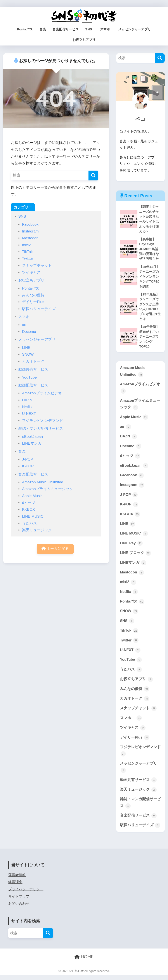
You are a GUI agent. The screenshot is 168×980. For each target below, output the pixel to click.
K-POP (28, 466)
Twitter (28, 259)
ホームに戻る (55, 549)
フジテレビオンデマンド (42, 421)
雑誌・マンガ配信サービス (41, 429)
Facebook (30, 224)
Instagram (30, 231)
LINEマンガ (32, 443)
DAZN (27, 400)
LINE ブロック (136, 556)
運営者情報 (17, 880)
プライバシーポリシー (26, 894)
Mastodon (30, 238)
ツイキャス (31, 272)
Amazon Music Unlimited (43, 482)
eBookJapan (32, 437)
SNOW (28, 354)
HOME (84, 962)
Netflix (27, 407)
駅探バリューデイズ (39, 309)
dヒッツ (29, 503)
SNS (89, 29)
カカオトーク (33, 361)
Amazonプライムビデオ (42, 393)
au (24, 325)
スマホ (107, 29)
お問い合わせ (19, 908)
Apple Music (32, 496)
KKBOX (29, 509)
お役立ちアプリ (84, 40)
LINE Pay (131, 546)
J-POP (28, 459)
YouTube (29, 377)
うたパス (29, 523)
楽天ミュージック (37, 530)
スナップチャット (37, 266)
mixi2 (26, 245)
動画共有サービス (33, 369)
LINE (26, 348)
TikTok (27, 252)
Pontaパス (25, 29)
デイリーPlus (33, 302)
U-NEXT (29, 414)
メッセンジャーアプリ (135, 29)
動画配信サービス (33, 385)
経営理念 (15, 887)
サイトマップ (19, 901)
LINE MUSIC (33, 516)
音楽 (43, 29)
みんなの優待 (33, 295)
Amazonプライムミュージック (48, 489)
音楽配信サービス (66, 29)
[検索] (93, 176)
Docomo (29, 332)
